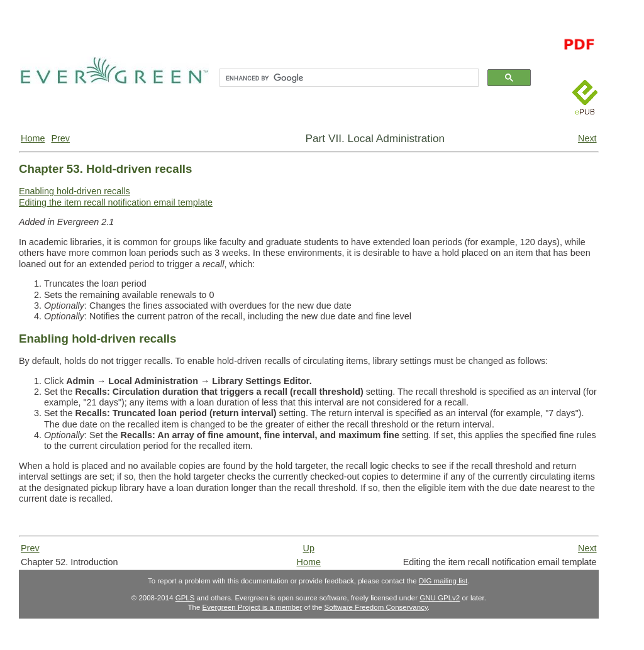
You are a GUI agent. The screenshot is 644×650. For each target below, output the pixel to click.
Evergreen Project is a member (253, 607)
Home (33, 138)
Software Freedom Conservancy (376, 607)
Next (587, 138)
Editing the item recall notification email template (116, 202)
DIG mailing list (443, 581)
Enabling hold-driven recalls (75, 191)
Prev (60, 138)
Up (309, 548)
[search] (348, 78)
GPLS (185, 598)
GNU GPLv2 (440, 598)
